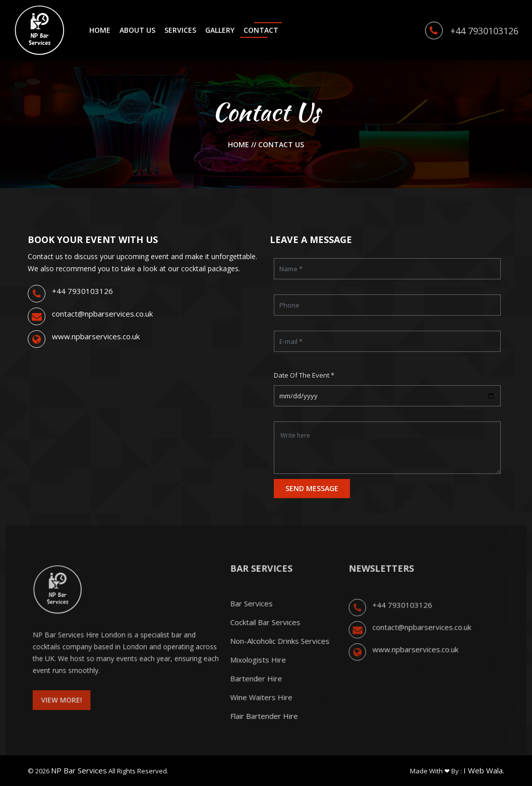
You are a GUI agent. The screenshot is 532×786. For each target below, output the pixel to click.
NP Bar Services (79, 770)
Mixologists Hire (259, 666)
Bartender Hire (257, 683)
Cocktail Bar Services (265, 631)
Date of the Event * (304, 375)
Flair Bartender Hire (264, 717)
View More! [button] (77, 703)
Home (240, 144)
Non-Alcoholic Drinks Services (279, 648)
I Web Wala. (484, 770)
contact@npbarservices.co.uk (102, 314)
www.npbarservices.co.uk (96, 336)
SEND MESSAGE (312, 488)
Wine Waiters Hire (262, 700)
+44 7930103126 (82, 291)
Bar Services (253, 614)
